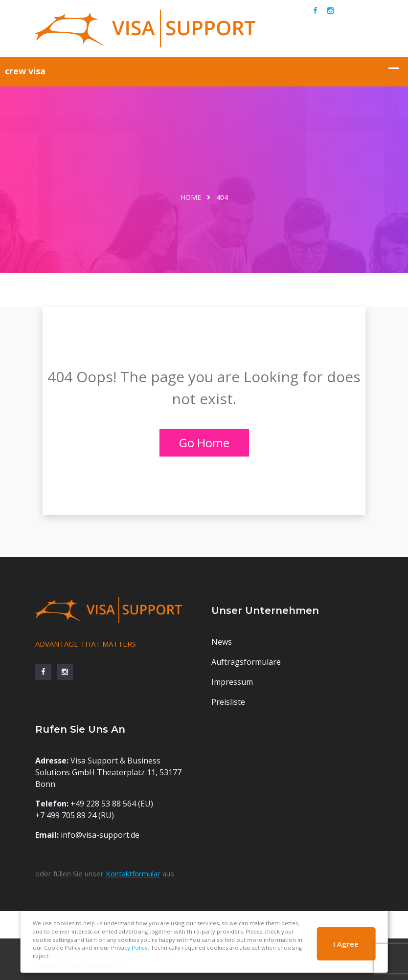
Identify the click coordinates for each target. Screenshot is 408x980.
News (222, 642)
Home (191, 197)
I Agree (346, 944)
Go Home (204, 443)
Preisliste (228, 702)
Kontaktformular (133, 873)
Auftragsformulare (246, 662)
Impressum (232, 682)
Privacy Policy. (130, 947)
